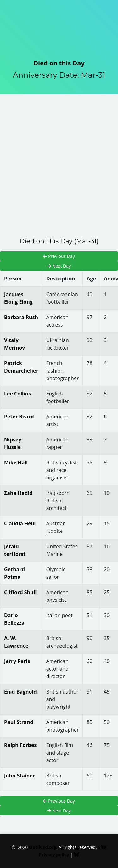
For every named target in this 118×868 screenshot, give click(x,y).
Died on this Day (59, 63)
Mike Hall (16, 462)
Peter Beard (19, 417)
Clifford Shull (20, 592)
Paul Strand (19, 722)
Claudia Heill (20, 523)
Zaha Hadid (18, 493)
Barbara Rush (21, 317)
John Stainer (20, 776)
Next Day (59, 266)
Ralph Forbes (20, 745)
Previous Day (59, 256)
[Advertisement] (59, 175)
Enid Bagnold (20, 692)
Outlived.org (43, 847)
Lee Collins (17, 394)
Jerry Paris (17, 661)
